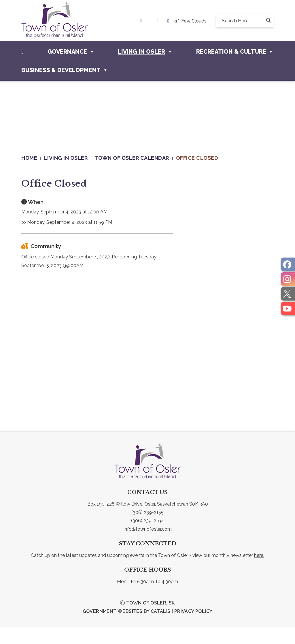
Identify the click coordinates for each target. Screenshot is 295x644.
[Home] (22, 52)
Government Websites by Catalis (127, 629)
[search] (243, 20)
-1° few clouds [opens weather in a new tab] (190, 21)
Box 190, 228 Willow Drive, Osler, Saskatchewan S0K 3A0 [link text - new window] (148, 521)
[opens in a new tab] (288, 264)
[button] (268, 20)
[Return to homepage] (33, 158)
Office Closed (197, 158)
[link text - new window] (142, 21)
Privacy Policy (193, 629)
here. (259, 573)
